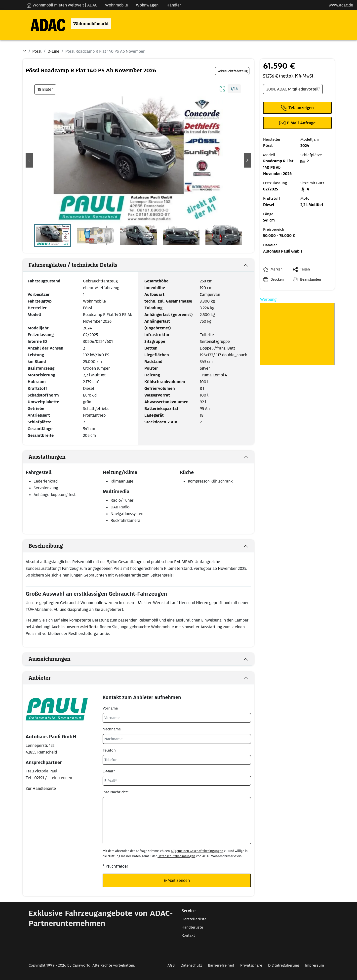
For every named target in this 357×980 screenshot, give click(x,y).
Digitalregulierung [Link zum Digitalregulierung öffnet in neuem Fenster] (284, 965)
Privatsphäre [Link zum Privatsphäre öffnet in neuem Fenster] (251, 965)
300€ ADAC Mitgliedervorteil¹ (293, 89)
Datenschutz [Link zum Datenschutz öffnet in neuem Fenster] (191, 965)
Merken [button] (277, 269)
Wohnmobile (94, 301)
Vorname (110, 708)
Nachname (112, 729)
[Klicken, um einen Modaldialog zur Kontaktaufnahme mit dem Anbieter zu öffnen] (297, 123)
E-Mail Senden (177, 880)
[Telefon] (177, 760)
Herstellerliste (194, 919)
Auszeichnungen (50, 659)
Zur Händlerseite (41, 788)
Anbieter (40, 678)
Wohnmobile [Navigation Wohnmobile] (117, 5)
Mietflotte (90, 627)
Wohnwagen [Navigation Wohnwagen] (147, 5)
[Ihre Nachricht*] (177, 821)
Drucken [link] (277, 279)
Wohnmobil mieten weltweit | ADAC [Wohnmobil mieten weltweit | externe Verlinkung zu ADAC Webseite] (62, 5)
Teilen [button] (305, 269)
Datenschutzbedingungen (176, 856)
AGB (171, 965)
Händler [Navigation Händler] (174, 5)
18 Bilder (45, 89)
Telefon (109, 750)
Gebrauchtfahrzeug (100, 281)
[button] (29, 160)
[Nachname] (177, 739)
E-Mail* (109, 771)
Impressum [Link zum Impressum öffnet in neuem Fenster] (315, 965)
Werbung (268, 299)
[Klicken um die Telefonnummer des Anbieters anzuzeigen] (297, 108)
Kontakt (188, 935)
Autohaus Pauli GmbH (283, 251)
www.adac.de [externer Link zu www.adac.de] (341, 5)
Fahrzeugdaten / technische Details (73, 265)
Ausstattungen (47, 457)
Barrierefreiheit (221, 965)
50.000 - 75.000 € (279, 236)
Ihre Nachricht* (116, 792)
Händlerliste (192, 927)
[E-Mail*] (177, 781)
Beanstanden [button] (311, 279)
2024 (87, 328)
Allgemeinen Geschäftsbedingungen (197, 851)
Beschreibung (46, 546)
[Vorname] (177, 718)
